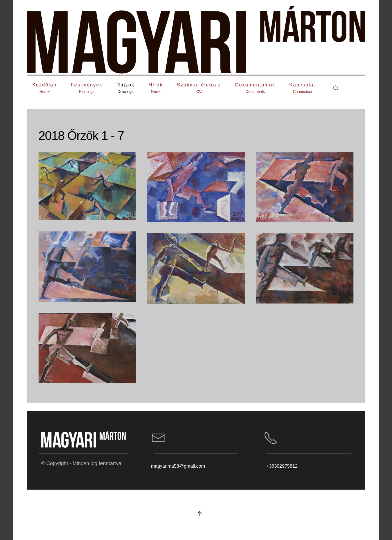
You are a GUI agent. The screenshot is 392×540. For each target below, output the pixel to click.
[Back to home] (196, 41)
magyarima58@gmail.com (178, 466)
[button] (87, 88)
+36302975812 (282, 466)
